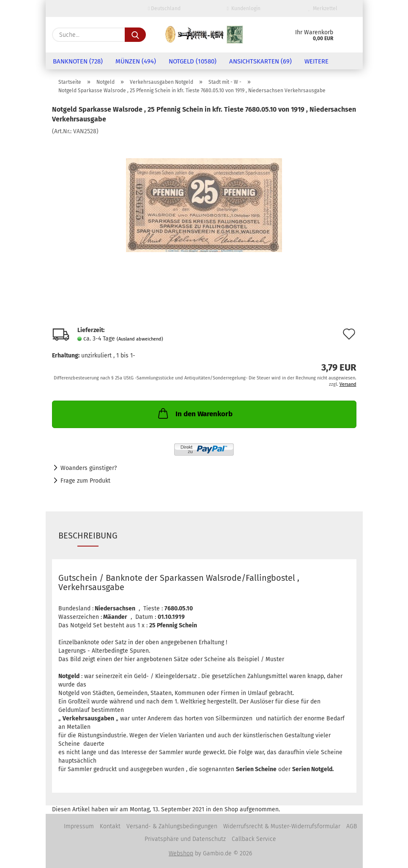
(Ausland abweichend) (140, 339)
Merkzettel (323, 8)
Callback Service (254, 839)
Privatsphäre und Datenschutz (185, 839)
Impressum (79, 826)
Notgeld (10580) (193, 61)
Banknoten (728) (78, 61)
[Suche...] (135, 35)
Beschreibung (88, 536)
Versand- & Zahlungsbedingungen (172, 826)
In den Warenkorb (194, 413)
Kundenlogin (244, 8)
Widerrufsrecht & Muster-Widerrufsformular (282, 826)
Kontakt (110, 826)
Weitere (316, 61)
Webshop (181, 853)
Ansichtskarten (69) (260, 61)
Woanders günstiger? (89, 468)
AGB (352, 826)
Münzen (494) (136, 61)
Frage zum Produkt (85, 481)
